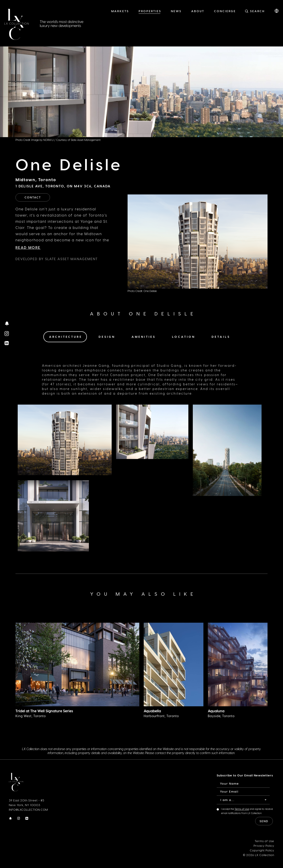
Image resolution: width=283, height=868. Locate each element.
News (176, 11)
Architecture (66, 337)
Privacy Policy (264, 845)
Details (221, 337)
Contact (33, 197)
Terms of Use (242, 809)
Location (184, 337)
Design (107, 337)
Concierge (225, 11)
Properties (150, 11)
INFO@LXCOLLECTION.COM (28, 809)
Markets (120, 11)
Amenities (144, 337)
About (198, 11)
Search (257, 11)
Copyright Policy (262, 850)
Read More (28, 247)
